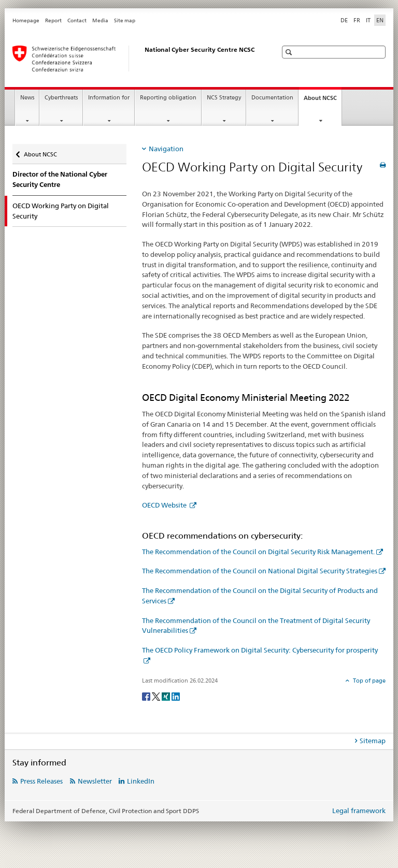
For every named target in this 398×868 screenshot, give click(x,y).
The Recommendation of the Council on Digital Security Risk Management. (258, 552)
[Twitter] (157, 696)
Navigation (166, 149)
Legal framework (359, 811)
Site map (125, 20)
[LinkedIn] (176, 696)
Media (100, 20)
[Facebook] (147, 696)
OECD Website (165, 505)
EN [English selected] (380, 20)
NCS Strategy (224, 98)
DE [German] (344, 20)
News (27, 98)
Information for (109, 98)
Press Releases (41, 781)
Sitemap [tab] (373, 741)
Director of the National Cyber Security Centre (60, 179)
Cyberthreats (61, 98)
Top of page (368, 681)
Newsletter (95, 781)
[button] (290, 52)
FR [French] (357, 20)
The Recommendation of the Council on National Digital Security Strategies (260, 571)
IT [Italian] (368, 20)
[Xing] (167, 696)
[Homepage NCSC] (134, 59)
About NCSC (323, 101)
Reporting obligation (168, 98)
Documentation (272, 98)
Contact (77, 20)
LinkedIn (141, 781)
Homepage (26, 20)
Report (53, 20)
